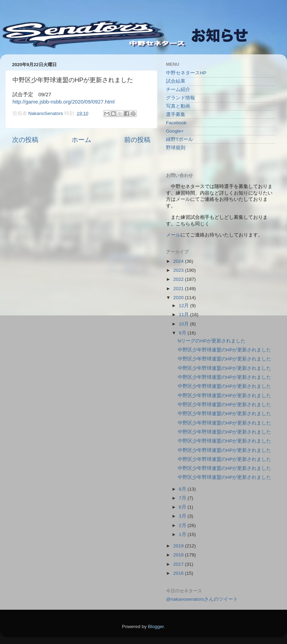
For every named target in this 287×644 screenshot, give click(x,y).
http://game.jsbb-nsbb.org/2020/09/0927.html (63, 102)
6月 (183, 507)
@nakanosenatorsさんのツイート (202, 599)
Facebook (176, 123)
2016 (179, 573)
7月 (183, 498)
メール (173, 235)
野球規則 (176, 148)
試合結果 (176, 81)
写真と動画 (178, 106)
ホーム (81, 140)
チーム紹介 (178, 90)
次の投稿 (25, 140)
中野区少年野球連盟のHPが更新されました (225, 350)
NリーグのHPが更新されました (212, 341)
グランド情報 (180, 98)
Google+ (175, 131)
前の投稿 (137, 140)
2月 (183, 525)
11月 (184, 315)
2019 (179, 546)
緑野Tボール (179, 139)
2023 (179, 270)
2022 (179, 279)
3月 (183, 516)
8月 (183, 489)
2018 (179, 555)
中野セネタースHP (186, 73)
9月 (183, 333)
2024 (179, 261)
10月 (184, 324)
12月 (184, 306)
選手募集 (176, 114)
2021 (179, 289)
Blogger (156, 627)
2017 (179, 564)
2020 (179, 298)
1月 (183, 534)
